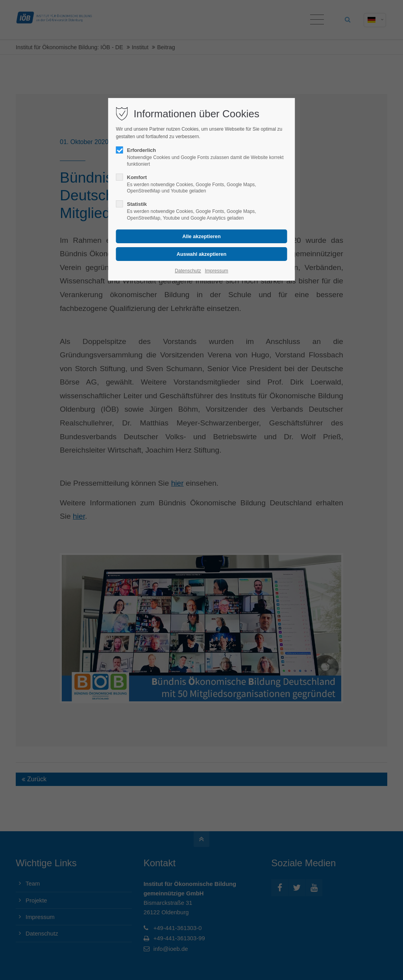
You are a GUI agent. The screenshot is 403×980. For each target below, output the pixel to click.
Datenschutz (188, 271)
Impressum (216, 271)
